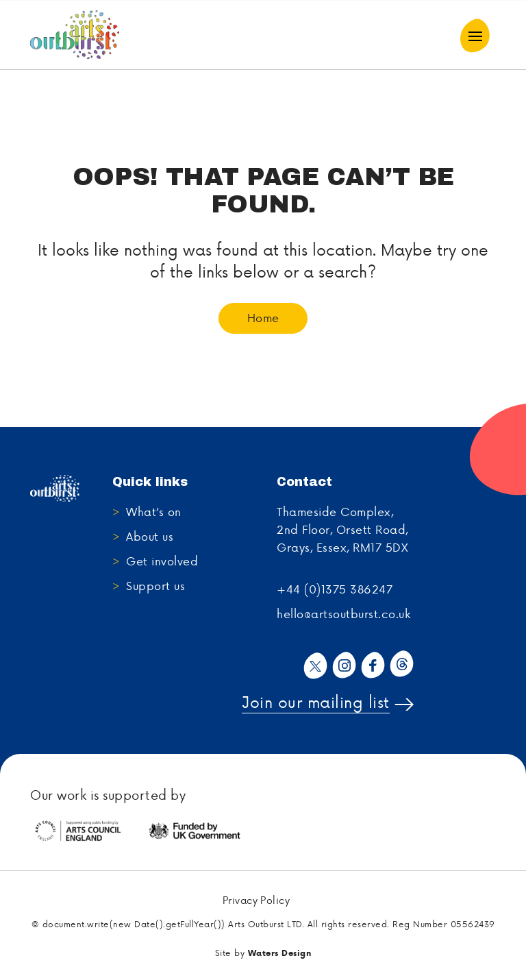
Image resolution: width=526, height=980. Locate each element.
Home (263, 317)
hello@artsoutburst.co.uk (343, 613)
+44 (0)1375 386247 (335, 589)
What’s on (154, 511)
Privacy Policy (256, 901)
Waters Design (280, 953)
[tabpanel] (88, 831)
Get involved (162, 561)
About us (150, 536)
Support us (155, 585)
